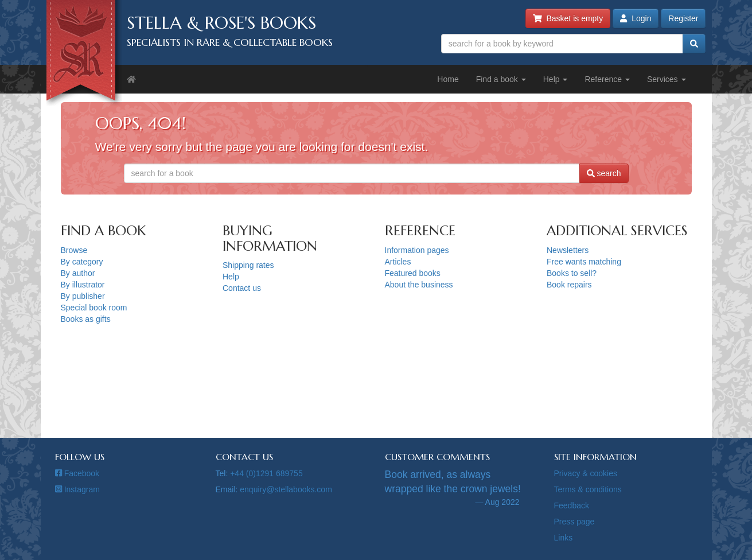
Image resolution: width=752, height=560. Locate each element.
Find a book (501, 79)
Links (564, 538)
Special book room (94, 308)
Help (556, 79)
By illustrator (83, 285)
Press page (574, 522)
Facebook (77, 473)
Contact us (242, 288)
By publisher (83, 296)
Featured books (413, 273)
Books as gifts (86, 319)
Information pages (417, 250)
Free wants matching (584, 262)
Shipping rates (248, 265)
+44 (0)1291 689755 (266, 473)
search (604, 173)
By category (82, 262)
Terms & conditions (588, 489)
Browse (74, 250)
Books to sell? (572, 273)
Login (636, 18)
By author (78, 273)
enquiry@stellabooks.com (286, 489)
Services (667, 79)
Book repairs (569, 285)
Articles (398, 262)
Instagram (77, 489)
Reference (607, 79)
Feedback (572, 505)
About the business (419, 285)
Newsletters (568, 250)
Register (683, 18)
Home (448, 79)
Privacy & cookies (586, 473)
